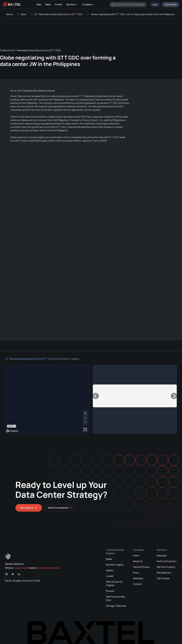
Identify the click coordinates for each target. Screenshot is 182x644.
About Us (138, 561)
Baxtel (10, 14)
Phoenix (110, 591)
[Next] (174, 396)
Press (136, 573)
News (48, 4)
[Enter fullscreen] (85, 429)
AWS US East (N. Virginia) (114, 584)
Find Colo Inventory (167, 561)
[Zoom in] (85, 413)
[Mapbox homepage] (12, 431)
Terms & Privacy (141, 567)
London (110, 576)
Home (136, 556)
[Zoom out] (85, 418)
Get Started (171, 4)
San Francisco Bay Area (115, 598)
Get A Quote (163, 578)
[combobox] (128, 5)
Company (88, 4)
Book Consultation (60, 508)
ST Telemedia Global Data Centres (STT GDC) (59, 14)
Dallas (109, 559)
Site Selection (164, 573)
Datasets (162, 556)
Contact (137, 584)
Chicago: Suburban (116, 606)
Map (39, 4)
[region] (47, 399)
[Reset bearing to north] (85, 423)
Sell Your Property (166, 567)
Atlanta (110, 570)
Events (59, 4)
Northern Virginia (115, 565)
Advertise (138, 578)
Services (72, 4)
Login (155, 4)
